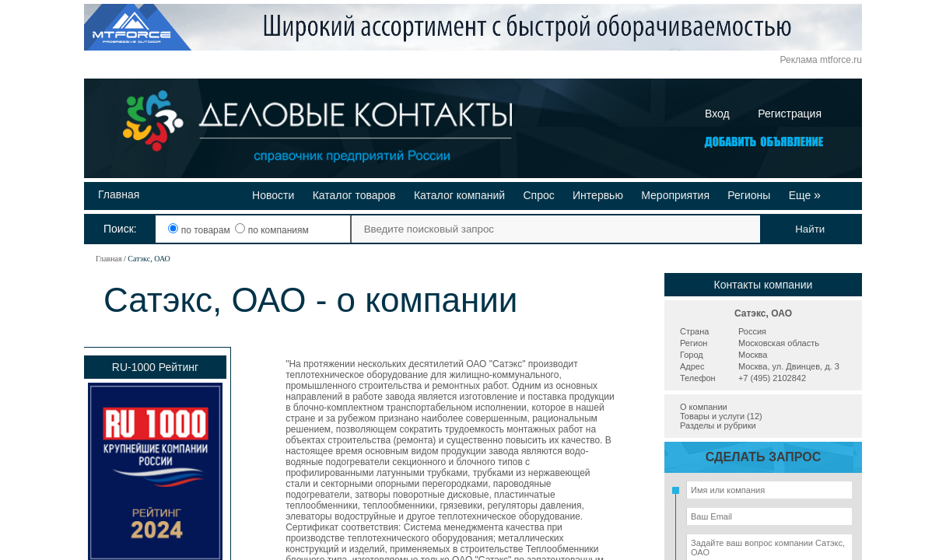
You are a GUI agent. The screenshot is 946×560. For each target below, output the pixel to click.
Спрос (538, 195)
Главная (119, 194)
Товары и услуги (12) (721, 416)
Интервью (598, 195)
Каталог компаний (459, 195)
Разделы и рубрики (718, 425)
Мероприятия (675, 195)
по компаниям (272, 230)
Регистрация (790, 114)
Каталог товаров (354, 195)
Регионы (749, 195)
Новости (273, 195)
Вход (717, 114)
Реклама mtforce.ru (821, 60)
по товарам (200, 230)
